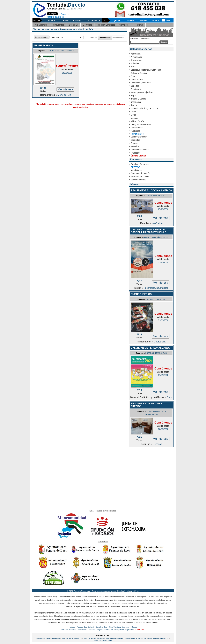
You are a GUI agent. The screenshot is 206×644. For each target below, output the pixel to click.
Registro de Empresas (124, 630)
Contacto (91, 630)
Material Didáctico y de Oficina (144, 108)
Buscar (164, 42)
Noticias (72, 627)
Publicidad (135, 131)
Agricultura (136, 54)
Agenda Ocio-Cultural (85, 627)
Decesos (157, 444)
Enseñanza (136, 89)
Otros (170, 397)
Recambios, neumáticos (156, 288)
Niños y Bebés (137, 121)
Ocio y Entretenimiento (141, 124)
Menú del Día (64, 95)
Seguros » (147, 444)
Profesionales (137, 128)
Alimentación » (145, 342)
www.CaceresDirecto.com (94, 638)
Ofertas (144, 20)
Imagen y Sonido (138, 99)
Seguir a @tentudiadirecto (58, 16)
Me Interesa (65, 89)
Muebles (135, 118)
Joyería (134, 105)
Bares (133, 67)
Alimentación (137, 57)
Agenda (116, 20)
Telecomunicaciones (140, 150)
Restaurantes (58, 25)
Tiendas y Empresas (106, 25)
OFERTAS (135, 167)
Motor (133, 115)
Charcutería (160, 342)
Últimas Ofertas (138, 156)
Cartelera (130, 20)
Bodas (134, 76)
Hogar (133, 96)
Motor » (139, 288)
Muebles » (146, 223)
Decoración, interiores (141, 83)
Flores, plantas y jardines (142, 92)
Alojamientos (41, 25)
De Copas (88, 25)
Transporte (136, 153)
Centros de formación (140, 173)
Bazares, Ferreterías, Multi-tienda (146, 70)
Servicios (123, 25)
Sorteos (155, 20)
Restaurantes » (49, 95)
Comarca (51, 20)
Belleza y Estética (139, 73)
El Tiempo (82, 630)
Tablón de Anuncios (68, 630)
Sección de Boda (138, 180)
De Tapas (73, 25)
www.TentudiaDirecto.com (158, 638)
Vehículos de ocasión (140, 176)
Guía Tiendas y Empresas (119, 627)
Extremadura (94, 20)
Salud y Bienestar (139, 137)
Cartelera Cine (101, 627)
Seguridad (135, 140)
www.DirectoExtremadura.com (48, 638)
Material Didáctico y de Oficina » (149, 397)
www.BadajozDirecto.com (72, 638)
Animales (135, 63)
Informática (136, 102)
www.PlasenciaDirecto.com (136, 638)
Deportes (135, 86)
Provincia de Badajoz (73, 20)
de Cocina (157, 223)
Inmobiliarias (136, 170)
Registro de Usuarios (105, 630)
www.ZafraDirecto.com (103, 641)
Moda (133, 112)
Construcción (137, 79)
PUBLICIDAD (140, 630)
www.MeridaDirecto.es (114, 638)
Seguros (134, 143)
